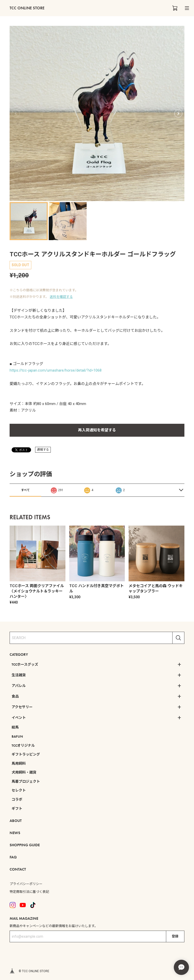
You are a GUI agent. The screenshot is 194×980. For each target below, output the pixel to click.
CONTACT (18, 869)
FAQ (13, 857)
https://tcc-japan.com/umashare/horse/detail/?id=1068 (56, 370)
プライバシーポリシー (26, 884)
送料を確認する (61, 297)
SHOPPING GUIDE (25, 845)
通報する (43, 450)
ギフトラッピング (26, 754)
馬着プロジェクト (26, 781)
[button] (178, 113)
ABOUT (16, 821)
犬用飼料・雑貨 (24, 772)
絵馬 (15, 727)
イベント (19, 718)
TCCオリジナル (23, 745)
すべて (25, 490)
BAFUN (17, 736)
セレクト (19, 790)
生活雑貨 (19, 675)
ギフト (17, 809)
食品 (15, 696)
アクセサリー (22, 707)
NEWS (15, 833)
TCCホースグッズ (25, 664)
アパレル (19, 686)
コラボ (17, 799)
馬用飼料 (19, 763)
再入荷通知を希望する (97, 430)
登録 (175, 936)
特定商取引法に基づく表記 (29, 892)
